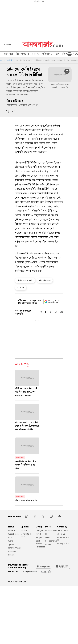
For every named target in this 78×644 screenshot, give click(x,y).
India (10, 537)
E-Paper (8, 45)
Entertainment (14, 548)
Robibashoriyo (51, 541)
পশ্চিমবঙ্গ (48, 54)
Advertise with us (63, 539)
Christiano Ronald (25, 280)
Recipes (39, 537)
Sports (11, 544)
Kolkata (11, 530)
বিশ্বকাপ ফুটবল (22, 54)
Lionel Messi (45, 280)
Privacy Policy (63, 543)
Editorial (24, 530)
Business (12, 551)
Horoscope (40, 547)
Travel (38, 534)
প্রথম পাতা (9, 54)
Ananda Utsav (51, 530)
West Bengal (14, 534)
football (21, 287)
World (11, 541)
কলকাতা (36, 54)
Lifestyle (39, 530)
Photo (48, 534)
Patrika (48, 544)
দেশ (58, 54)
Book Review (39, 542)
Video (48, 537)
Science (11, 555)
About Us (61, 534)
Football (9, 60)
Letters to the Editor (26, 535)
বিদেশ (65, 54)
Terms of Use (63, 530)
